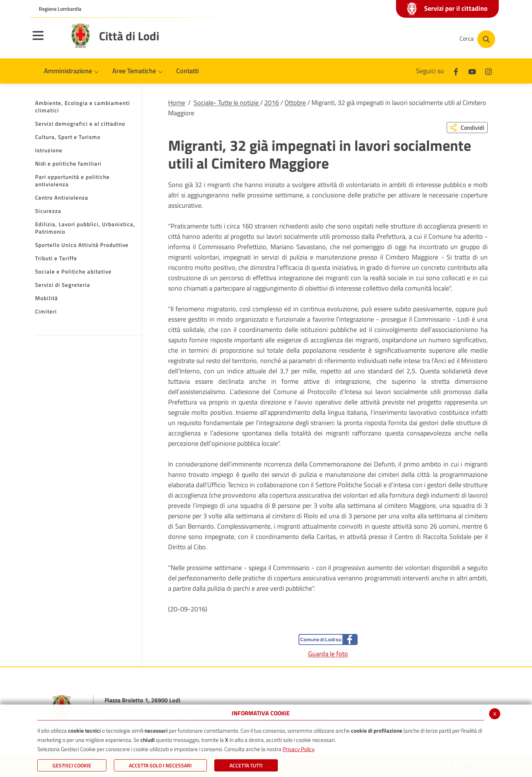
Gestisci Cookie (72, 765)
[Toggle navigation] (47, 40)
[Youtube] (404, 39)
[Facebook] (382, 39)
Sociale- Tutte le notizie (227, 103)
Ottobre (295, 103)
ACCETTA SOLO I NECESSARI (160, 765)
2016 (272, 103)
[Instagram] (426, 39)
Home (177, 103)
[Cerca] (477, 39)
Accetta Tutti (246, 765)
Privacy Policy (298, 749)
